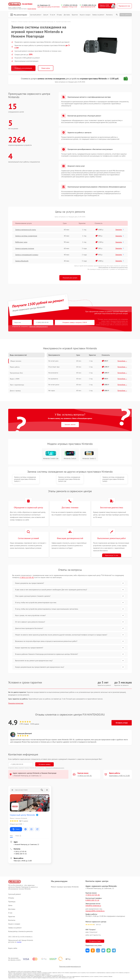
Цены (46, 15)
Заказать (120, 229)
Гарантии (75, 15)
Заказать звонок (70, 424)
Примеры (12, 902)
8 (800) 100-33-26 (92, 900)
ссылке (19, 942)
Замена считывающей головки (27, 255)
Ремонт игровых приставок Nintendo (65, 887)
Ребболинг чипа (21, 242)
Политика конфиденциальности (70, 966)
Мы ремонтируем (19, 15)
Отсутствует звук (54, 367)
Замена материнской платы (26, 230)
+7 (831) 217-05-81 (70, 5)
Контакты (109, 15)
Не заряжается (53, 379)
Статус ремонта (126, 15)
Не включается (53, 373)
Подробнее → (122, 361)
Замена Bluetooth (22, 261)
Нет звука (52, 391)
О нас (53, 15)
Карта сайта (13, 948)
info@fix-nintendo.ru (93, 906)
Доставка (67, 15)
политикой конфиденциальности (39, 327)
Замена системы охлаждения (26, 236)
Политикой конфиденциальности (55, 768)
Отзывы (59, 15)
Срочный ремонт (36, 15)
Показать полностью (16, 703)
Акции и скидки (85, 15)
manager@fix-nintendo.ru (95, 911)
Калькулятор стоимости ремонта (20, 931)
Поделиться (87, 950)
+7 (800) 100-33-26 (89, 5)
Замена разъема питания (25, 248)
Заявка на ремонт (98, 15)
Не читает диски (54, 385)
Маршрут (16, 829)
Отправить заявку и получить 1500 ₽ (75, 322)
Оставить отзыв (122, 723)
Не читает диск (53, 361)
